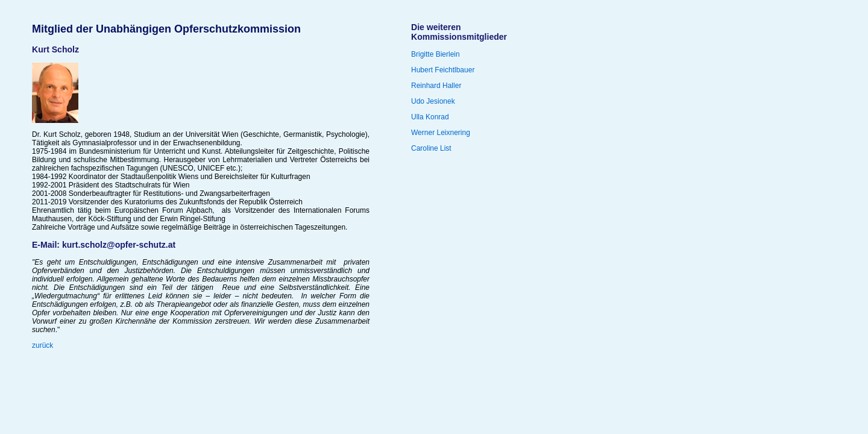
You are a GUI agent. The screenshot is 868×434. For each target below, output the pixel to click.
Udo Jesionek (433, 101)
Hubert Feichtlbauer (443, 70)
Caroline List (431, 148)
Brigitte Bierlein (436, 54)
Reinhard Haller (436, 86)
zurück (42, 345)
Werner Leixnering (441, 133)
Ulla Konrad (430, 117)
